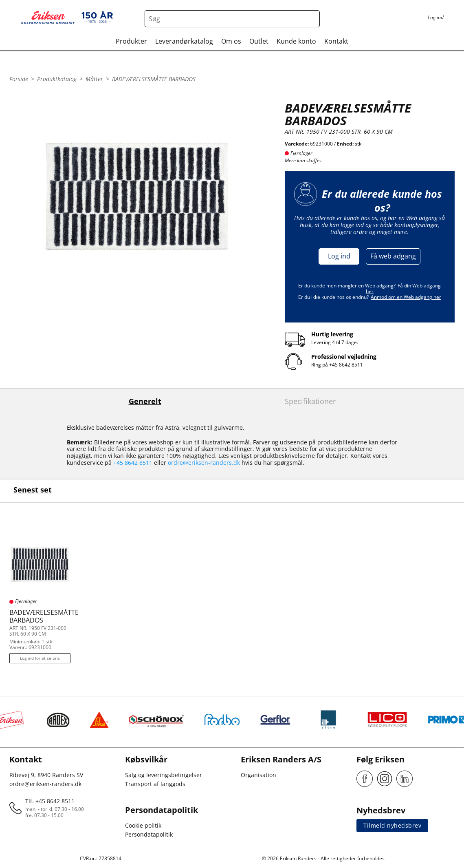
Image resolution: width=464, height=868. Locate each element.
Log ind (339, 256)
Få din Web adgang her (404, 288)
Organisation (258, 775)
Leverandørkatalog (184, 41)
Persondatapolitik (149, 834)
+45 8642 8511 (346, 365)
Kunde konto (296, 41)
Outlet (259, 41)
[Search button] (311, 19)
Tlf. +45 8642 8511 (50, 801)
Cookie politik (143, 825)
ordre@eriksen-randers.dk (204, 463)
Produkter (131, 41)
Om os (231, 41)
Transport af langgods (155, 784)
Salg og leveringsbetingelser (164, 775)
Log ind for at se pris (40, 658)
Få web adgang (393, 256)
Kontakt (336, 41)
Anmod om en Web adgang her (406, 297)
